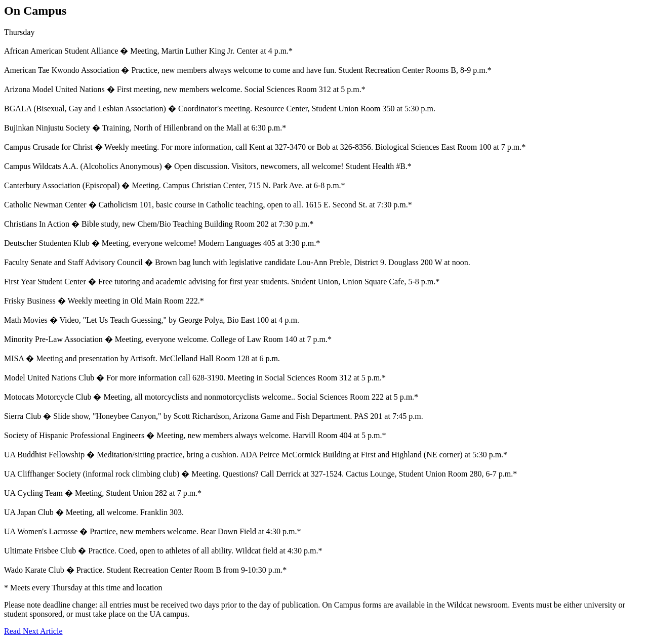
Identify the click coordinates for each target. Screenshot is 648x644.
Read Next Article (33, 631)
